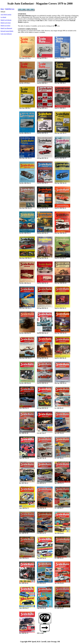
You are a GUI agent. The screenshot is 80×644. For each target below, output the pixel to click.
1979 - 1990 (22, 9)
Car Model (3, 17)
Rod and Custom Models (7, 31)
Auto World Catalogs (6, 15)
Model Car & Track (6, 23)
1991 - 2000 (30, 9)
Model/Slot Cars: (10, 9)
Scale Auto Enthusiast (6, 34)
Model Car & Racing (6, 20)
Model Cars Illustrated (6, 28)
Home (2, 9)
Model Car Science (5, 26)
